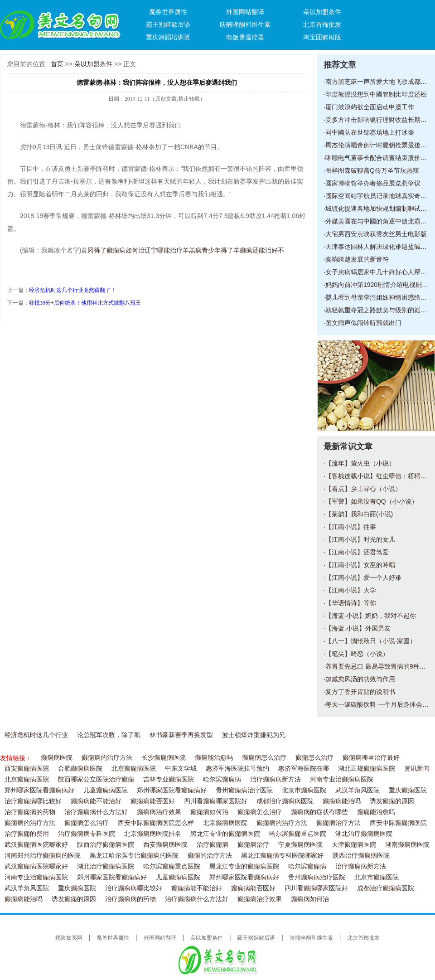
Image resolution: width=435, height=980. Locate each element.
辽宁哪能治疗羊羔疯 (173, 250)
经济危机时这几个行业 (36, 735)
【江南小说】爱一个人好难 (363, 577)
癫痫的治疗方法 (210, 856)
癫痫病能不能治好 (96, 801)
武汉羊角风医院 (358, 790)
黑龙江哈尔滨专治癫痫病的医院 (134, 856)
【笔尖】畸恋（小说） (357, 654)
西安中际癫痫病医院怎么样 (156, 823)
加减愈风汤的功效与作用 (360, 679)
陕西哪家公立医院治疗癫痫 (96, 779)
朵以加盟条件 (322, 12)
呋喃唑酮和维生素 (245, 24)
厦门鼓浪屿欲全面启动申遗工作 (370, 107)
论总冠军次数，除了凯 (109, 735)
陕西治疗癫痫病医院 (106, 845)
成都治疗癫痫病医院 (285, 801)
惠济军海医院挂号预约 (237, 769)
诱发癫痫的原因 (392, 801)
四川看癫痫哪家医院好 (216, 801)
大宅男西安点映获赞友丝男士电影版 (376, 234)
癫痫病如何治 (209, 812)
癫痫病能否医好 (153, 801)
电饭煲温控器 (245, 37)
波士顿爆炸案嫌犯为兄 (254, 735)
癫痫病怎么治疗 (264, 758)
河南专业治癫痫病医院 (342, 779)
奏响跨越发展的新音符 (357, 259)
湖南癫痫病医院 (407, 845)
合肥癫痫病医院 (80, 769)
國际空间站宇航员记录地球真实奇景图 (379, 196)
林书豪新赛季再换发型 (181, 735)
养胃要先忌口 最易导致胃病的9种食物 (379, 666)
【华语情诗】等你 (351, 603)
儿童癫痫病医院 (106, 790)
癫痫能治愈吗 (214, 758)
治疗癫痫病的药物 (30, 812)
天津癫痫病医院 (354, 845)
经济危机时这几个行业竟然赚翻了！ (72, 290)
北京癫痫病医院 (134, 769)
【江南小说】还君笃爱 (357, 552)
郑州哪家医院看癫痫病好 (39, 790)
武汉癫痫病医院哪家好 (36, 845)
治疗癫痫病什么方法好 (96, 812)
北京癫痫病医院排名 (153, 834)
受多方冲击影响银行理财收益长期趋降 (379, 120)
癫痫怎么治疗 (314, 758)
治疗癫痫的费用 (27, 834)
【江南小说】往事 (351, 527)
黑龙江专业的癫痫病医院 (225, 834)
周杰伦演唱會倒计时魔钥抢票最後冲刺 (379, 145)
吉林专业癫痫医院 (169, 779)
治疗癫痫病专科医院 (87, 834)
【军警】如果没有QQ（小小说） (372, 501)
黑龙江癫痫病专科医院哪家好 (282, 856)
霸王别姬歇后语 (168, 24)
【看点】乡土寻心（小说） (363, 489)
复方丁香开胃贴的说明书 (360, 692)
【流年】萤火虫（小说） (360, 463)
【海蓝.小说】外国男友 (358, 628)
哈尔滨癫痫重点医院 (298, 834)
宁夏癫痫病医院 (300, 845)
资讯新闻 (417, 769)
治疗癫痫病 (213, 845)
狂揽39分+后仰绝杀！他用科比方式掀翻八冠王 (85, 303)
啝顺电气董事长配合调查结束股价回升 (379, 158)
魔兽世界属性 (168, 12)
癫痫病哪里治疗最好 (371, 758)
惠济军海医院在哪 (304, 769)
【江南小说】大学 (351, 590)
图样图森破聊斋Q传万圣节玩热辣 (372, 170)
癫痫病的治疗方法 (107, 758)
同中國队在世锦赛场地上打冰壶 (370, 132)
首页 (57, 64)
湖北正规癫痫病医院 (367, 769)
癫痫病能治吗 (342, 801)
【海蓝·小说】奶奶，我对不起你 (371, 616)
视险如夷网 (69, 938)
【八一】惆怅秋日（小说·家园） (371, 641)
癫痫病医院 (57, 758)
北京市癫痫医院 (304, 790)
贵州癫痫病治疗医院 (244, 790)
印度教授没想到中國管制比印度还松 (376, 94)
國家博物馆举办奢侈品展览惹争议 (373, 183)
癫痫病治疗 (253, 845)
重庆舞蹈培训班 (168, 37)
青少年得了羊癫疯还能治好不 (243, 250)
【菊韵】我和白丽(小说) (359, 514)
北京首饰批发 (322, 24)
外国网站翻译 (245, 12)
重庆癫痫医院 (408, 790)
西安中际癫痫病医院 (398, 823)
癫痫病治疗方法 (338, 823)
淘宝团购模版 (322, 37)
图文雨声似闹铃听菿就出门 (363, 323)
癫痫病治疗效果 (159, 812)
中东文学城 (181, 769)
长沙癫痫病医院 (164, 758)
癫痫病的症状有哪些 (319, 812)
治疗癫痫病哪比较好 (33, 801)
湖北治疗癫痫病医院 (364, 834)
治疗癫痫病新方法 (275, 779)
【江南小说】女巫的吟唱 (360, 565)
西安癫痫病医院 (27, 769)
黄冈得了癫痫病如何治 (113, 250)
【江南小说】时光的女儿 (360, 539)
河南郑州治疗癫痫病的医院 (43, 856)
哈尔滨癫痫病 (222, 779)
